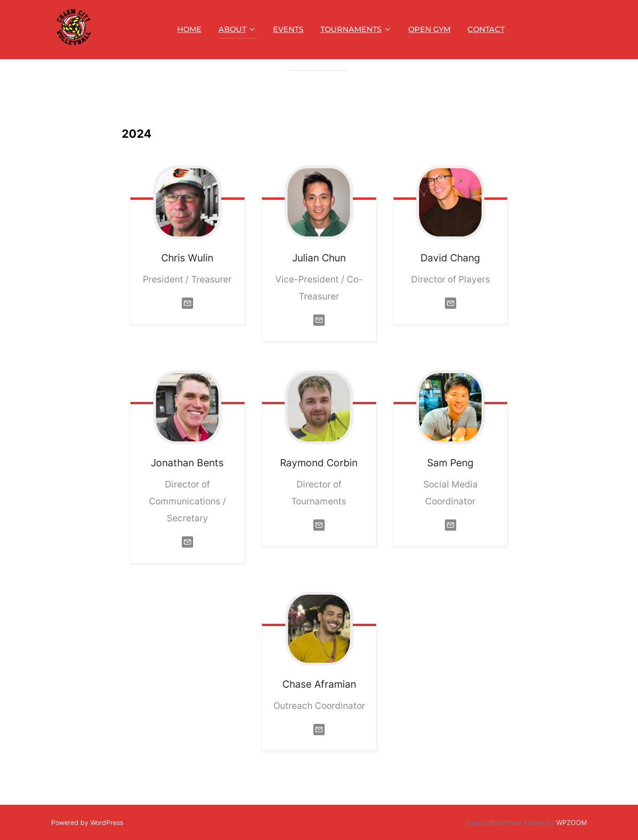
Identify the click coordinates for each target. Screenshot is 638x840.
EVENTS (288, 29)
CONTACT (486, 29)
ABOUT (237, 29)
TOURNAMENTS (356, 29)
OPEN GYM (429, 29)
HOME (189, 29)
